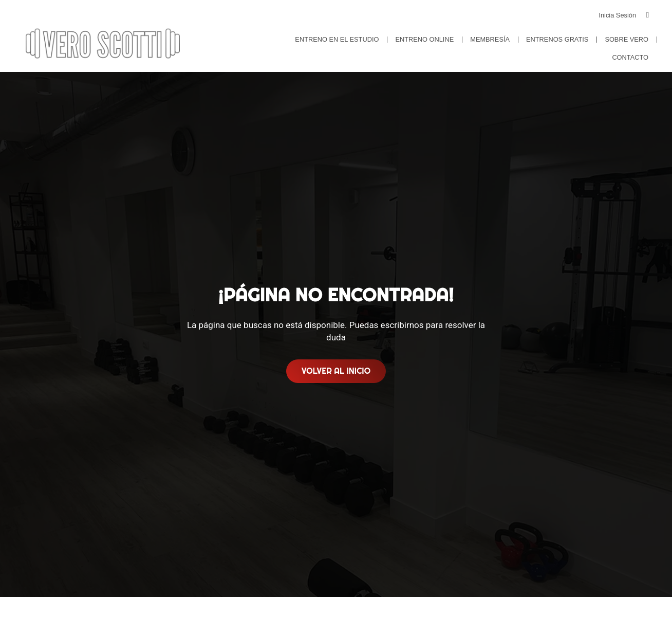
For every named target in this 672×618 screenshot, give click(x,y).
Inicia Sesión (617, 15)
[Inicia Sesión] (648, 15)
